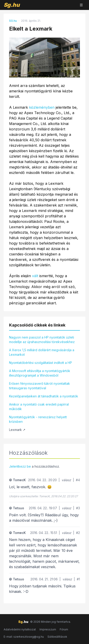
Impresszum (48, 629)
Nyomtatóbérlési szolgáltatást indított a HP (41, 363)
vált (35, 276)
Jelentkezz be (20, 466)
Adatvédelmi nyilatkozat (20, 629)
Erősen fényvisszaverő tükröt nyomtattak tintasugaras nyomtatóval (40, 386)
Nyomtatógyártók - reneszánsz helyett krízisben (38, 419)
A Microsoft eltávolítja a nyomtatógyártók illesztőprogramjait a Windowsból (40, 373)
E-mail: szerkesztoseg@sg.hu (24, 637)
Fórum (64, 629)
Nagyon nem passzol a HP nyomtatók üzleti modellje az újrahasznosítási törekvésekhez (42, 340)
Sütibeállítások (57, 637)
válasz (66, 480)
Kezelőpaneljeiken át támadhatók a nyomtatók (44, 396)
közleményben (42, 107)
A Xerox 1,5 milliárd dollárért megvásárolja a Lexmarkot (42, 352)
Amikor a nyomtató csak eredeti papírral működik (39, 407)
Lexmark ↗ (17, 430)
